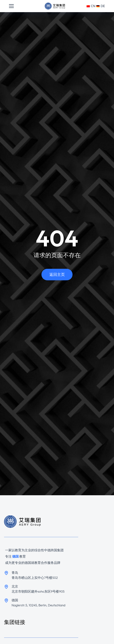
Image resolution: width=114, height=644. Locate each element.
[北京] (6, 587)
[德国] (6, 600)
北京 (15, 586)
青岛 (15, 573)
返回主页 (57, 274)
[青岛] (6, 573)
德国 (15, 600)
